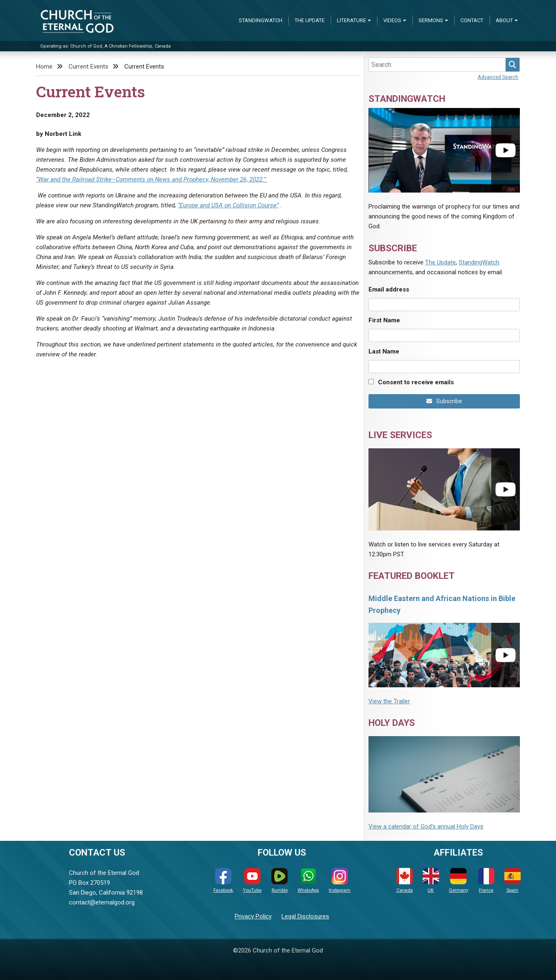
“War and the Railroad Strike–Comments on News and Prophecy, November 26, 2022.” (152, 179)
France (486, 880)
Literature (351, 20)
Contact (472, 20)
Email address (389, 289)
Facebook (223, 880)
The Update (310, 20)
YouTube (252, 880)
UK (431, 880)
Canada (405, 880)
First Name (384, 320)
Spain (513, 880)
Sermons (431, 20)
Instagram (340, 880)
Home (44, 67)
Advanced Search (498, 77)
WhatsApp (308, 880)
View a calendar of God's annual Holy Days (426, 826)
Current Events (88, 67)
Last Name (384, 351)
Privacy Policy (253, 916)
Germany (459, 880)
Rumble (279, 880)
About (504, 20)
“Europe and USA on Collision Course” (228, 205)
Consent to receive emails (416, 382)
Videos (392, 20)
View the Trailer (389, 701)
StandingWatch (261, 20)
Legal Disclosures (305, 916)
